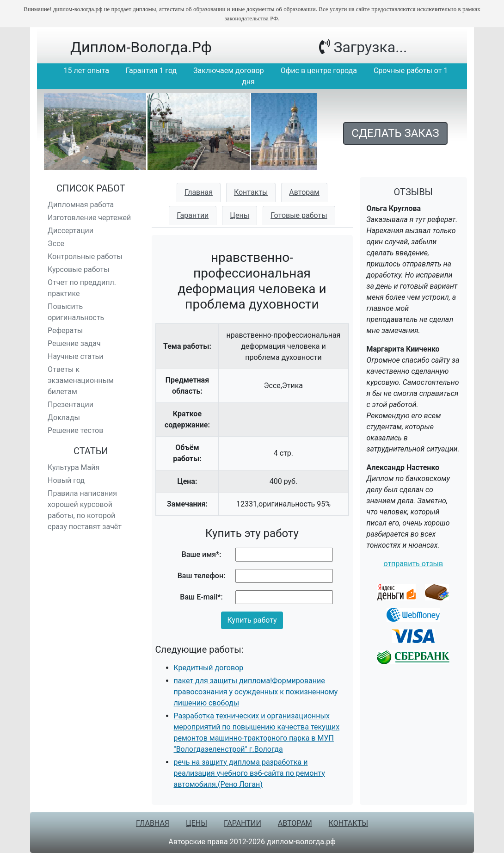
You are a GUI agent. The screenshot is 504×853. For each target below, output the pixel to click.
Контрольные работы (85, 257)
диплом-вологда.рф (141, 47)
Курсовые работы (79, 269)
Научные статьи (76, 356)
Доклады (64, 417)
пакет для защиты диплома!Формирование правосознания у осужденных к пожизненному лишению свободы (256, 692)
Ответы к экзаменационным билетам (81, 380)
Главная (199, 192)
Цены (240, 215)
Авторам (304, 192)
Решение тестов (75, 430)
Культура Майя (74, 467)
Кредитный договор (209, 668)
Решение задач (74, 343)
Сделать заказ (395, 133)
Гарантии (193, 215)
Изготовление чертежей (89, 218)
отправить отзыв (413, 564)
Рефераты (65, 331)
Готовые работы (299, 215)
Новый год (66, 480)
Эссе (56, 244)
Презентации (71, 405)
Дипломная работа (81, 205)
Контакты (251, 192)
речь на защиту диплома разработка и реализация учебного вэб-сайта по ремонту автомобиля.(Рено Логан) (249, 773)
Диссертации (71, 231)
